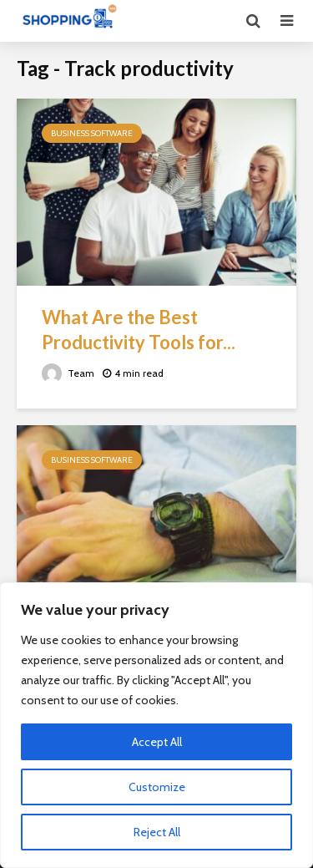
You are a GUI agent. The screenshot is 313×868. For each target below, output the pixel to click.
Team (68, 373)
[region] (156, 725)
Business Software (92, 133)
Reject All (157, 832)
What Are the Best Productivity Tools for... (139, 330)
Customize (157, 787)
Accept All (157, 742)
